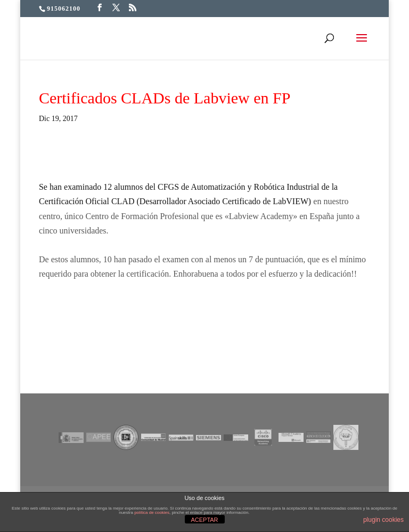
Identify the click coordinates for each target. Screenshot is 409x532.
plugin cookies (383, 520)
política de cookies (152, 513)
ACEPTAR (204, 520)
